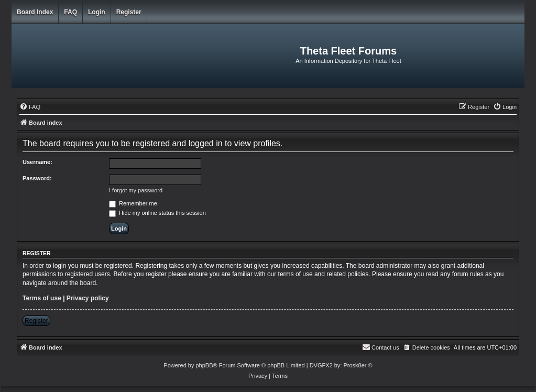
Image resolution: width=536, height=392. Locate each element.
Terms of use (42, 298)
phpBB (204, 365)
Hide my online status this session (157, 213)
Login (97, 12)
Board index (35, 12)
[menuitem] (30, 107)
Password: (37, 178)
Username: (37, 162)
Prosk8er (355, 365)
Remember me (133, 203)
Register (129, 12)
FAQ (70, 12)
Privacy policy (88, 298)
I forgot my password (136, 190)
